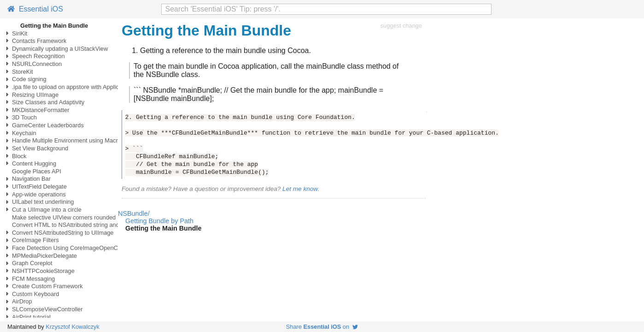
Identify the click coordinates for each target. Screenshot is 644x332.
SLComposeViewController (47, 309)
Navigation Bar (31, 179)
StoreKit (23, 72)
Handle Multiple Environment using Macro (67, 140)
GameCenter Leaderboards (48, 125)
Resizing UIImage (35, 95)
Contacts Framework (39, 41)
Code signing (29, 79)
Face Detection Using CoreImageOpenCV (67, 248)
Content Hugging (34, 163)
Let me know (300, 189)
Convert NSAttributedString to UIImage (63, 233)
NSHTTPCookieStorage (43, 271)
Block (19, 156)
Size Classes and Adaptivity (48, 102)
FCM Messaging (33, 279)
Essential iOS (35, 9)
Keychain (24, 133)
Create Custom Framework (47, 286)
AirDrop (22, 301)
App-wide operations (39, 194)
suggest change (401, 26)
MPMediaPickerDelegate (44, 256)
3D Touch (24, 117)
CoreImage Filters (35, 240)
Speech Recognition (38, 56)
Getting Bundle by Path (159, 221)
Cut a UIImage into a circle (47, 210)
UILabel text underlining (43, 202)
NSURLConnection (37, 64)
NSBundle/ (134, 213)
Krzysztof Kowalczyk (73, 327)
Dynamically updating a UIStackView (60, 49)
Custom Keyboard (35, 294)
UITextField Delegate (39, 187)
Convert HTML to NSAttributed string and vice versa (80, 225)
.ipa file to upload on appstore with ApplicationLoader (81, 87)
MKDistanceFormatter (41, 110)
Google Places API (37, 171)
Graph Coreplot (32, 263)
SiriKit (20, 33)
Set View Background (40, 148)
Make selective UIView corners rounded (64, 217)
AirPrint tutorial (31, 317)
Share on (322, 327)
